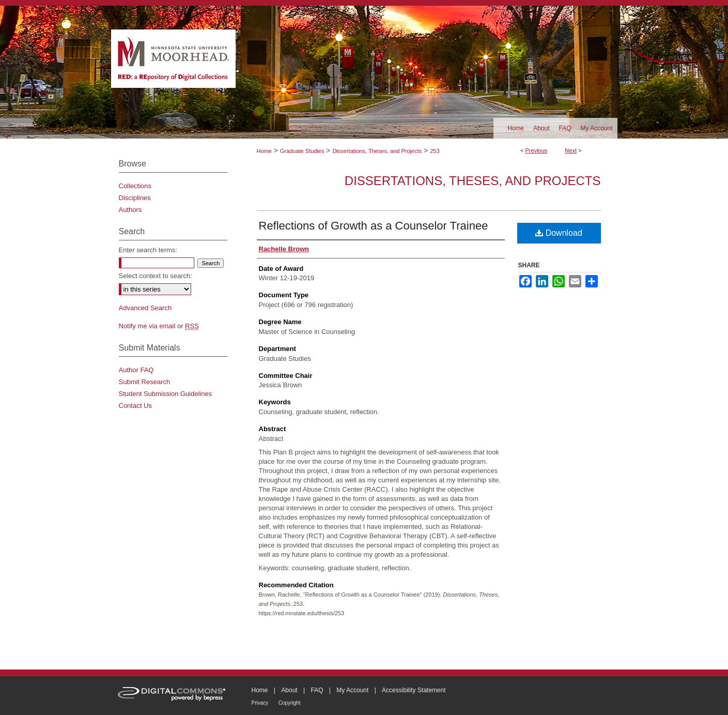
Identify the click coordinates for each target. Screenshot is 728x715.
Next (571, 150)
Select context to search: (156, 276)
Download (559, 233)
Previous (537, 150)
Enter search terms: (148, 250)
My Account (352, 690)
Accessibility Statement (414, 690)
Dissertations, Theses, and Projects (377, 151)
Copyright (290, 703)
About (289, 690)
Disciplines (135, 198)
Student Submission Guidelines (166, 394)
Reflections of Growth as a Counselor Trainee (374, 226)
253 (435, 151)
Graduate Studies (302, 151)
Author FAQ (136, 370)
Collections (135, 186)
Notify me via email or (159, 326)
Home (264, 151)
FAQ (317, 690)
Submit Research (145, 382)
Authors (130, 210)
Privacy (260, 703)
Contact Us (135, 406)
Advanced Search (145, 308)
